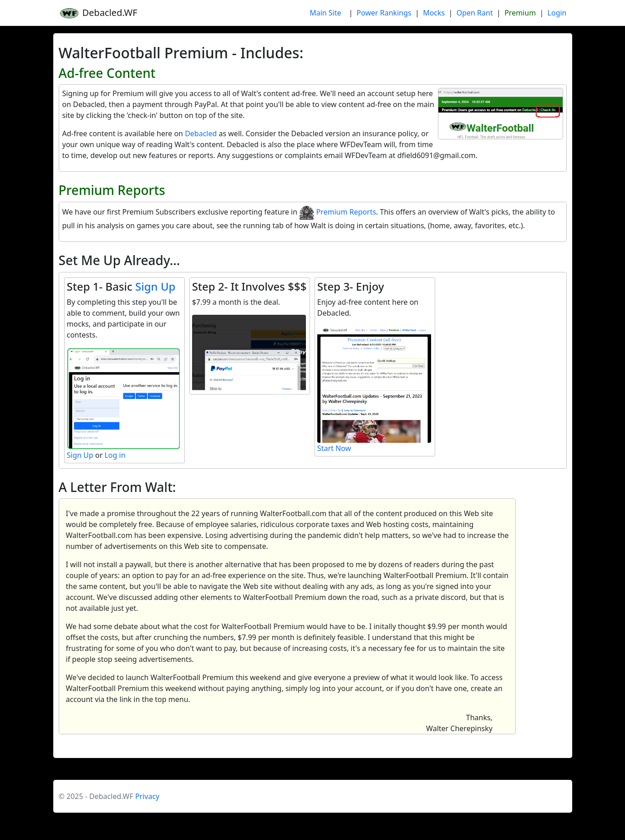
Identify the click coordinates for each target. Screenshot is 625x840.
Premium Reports (338, 212)
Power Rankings (384, 13)
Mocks (434, 13)
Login (557, 13)
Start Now (334, 448)
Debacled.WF (98, 13)
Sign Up (155, 286)
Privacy (147, 796)
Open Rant (475, 13)
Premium (520, 13)
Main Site (325, 13)
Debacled (201, 133)
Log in (115, 455)
